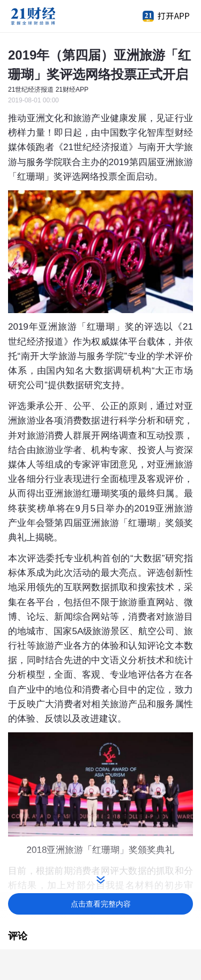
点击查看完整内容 (101, 904)
